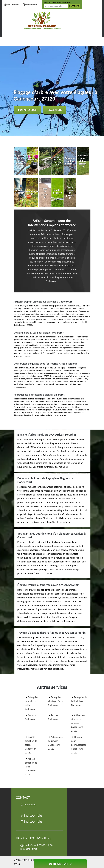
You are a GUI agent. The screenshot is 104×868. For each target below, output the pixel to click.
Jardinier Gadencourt (54, 717)
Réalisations (55, 110)
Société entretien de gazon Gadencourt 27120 (31, 745)
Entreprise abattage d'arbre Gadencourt (56, 701)
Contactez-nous (27, 110)
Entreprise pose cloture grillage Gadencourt (32, 703)
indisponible (11, 5)
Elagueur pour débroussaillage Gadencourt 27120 (79, 745)
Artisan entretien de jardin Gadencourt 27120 (31, 767)
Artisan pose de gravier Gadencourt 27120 (56, 743)
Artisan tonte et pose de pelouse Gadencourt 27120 (79, 723)
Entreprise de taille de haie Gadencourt (79, 701)
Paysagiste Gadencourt (32, 717)
